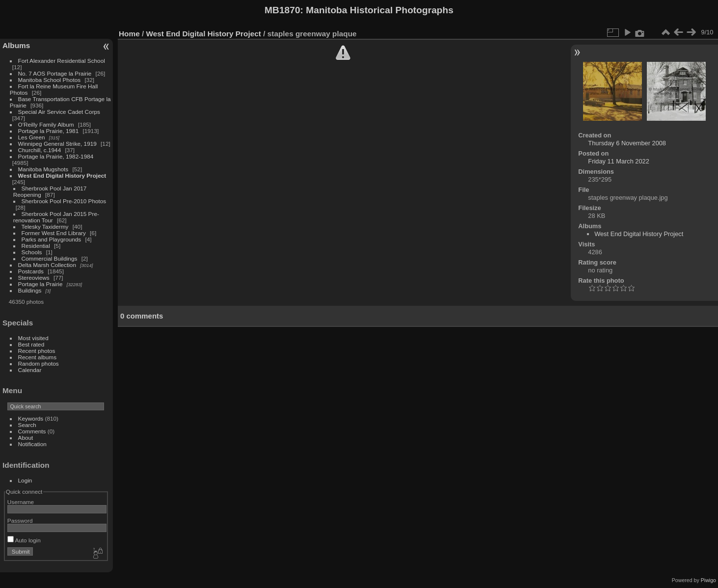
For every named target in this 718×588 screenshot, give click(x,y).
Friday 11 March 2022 (618, 161)
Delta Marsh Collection (47, 265)
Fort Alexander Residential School (62, 61)
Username (21, 502)
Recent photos (37, 351)
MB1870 (282, 10)
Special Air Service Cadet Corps (59, 112)
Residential (36, 246)
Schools (32, 252)
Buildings (30, 290)
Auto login (24, 540)
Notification (32, 444)
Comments (32, 431)
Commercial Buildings (50, 258)
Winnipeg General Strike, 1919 (57, 144)
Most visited (33, 338)
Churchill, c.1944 (40, 150)
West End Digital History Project (62, 175)
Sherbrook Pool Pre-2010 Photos (64, 201)
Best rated (31, 344)
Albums (16, 45)
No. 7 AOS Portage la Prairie (55, 73)
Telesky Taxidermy (45, 227)
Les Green (32, 137)
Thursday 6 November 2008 (627, 143)
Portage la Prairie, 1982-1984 (56, 156)
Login (25, 480)
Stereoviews (34, 278)
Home (129, 34)
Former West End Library (54, 233)
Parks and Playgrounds (52, 239)
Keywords (31, 418)
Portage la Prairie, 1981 (49, 131)
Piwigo (708, 580)
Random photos (39, 363)
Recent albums (37, 357)
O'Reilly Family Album (46, 124)
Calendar (30, 370)
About (26, 438)
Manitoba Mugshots (43, 169)
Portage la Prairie (40, 284)
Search (27, 425)
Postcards (31, 271)
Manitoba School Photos (50, 80)
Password (20, 521)
